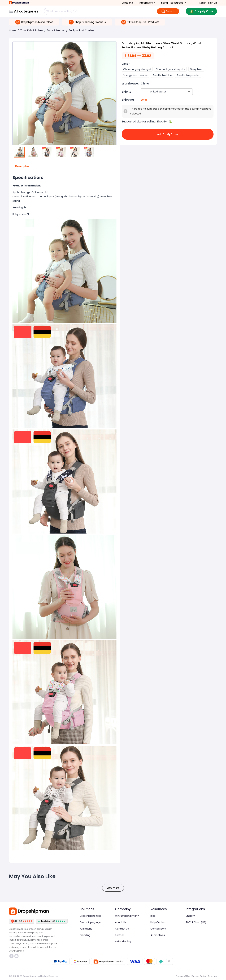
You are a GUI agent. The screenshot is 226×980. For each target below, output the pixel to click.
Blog (153, 916)
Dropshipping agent (92, 922)
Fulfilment (86, 929)
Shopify (190, 916)
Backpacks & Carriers (82, 30)
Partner (119, 935)
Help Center (158, 922)
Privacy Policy (199, 976)
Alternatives (158, 935)
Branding (85, 935)
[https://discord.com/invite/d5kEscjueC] (16, 956)
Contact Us (122, 929)
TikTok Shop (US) (196, 922)
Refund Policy (123, 941)
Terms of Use (183, 976)
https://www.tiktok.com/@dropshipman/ (11, 956)
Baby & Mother (56, 30)
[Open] (189, 92)
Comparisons (158, 929)
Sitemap (212, 976)
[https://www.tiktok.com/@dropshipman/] (11, 956)
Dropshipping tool (90, 916)
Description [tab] (23, 166)
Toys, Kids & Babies (32, 30)
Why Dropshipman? (127, 916)
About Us (120, 922)
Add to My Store (168, 134)
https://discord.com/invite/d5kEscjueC (16, 956)
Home (13, 30)
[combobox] (162, 92)
